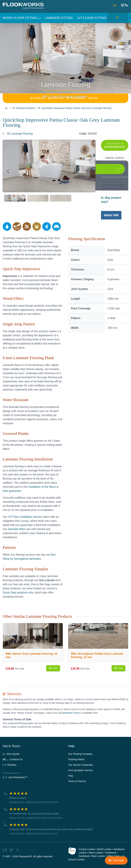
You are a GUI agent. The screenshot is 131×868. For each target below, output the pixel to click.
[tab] (15, 198)
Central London (87, 849)
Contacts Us (13, 759)
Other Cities (113, 856)
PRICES (38, 98)
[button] (125, 5)
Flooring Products (25, 108)
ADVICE (56, 98)
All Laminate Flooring (18, 134)
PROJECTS (76, 98)
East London (98, 856)
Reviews (10, 765)
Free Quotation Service (81, 770)
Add (53, 668)
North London (104, 849)
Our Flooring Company (80, 754)
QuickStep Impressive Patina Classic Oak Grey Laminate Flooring (77, 108)
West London (96, 853)
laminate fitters (17, 529)
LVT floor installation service (25, 517)
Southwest (110, 853)
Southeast (84, 856)
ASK (93, 98)
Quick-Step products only (18, 593)
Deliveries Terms (71, 713)
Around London (76, 859)
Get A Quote (11, 754)
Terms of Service (77, 781)
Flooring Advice (76, 759)
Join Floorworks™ (15, 777)
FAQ (71, 776)
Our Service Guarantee (81, 765)
